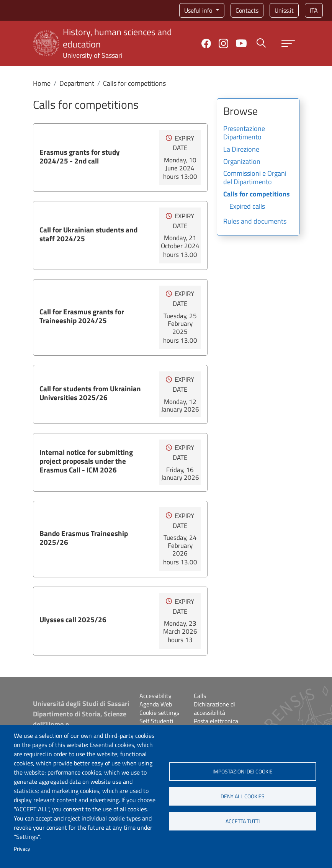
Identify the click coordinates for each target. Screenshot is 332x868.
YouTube (241, 43)
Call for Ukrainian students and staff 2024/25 (88, 234)
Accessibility (155, 696)
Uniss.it (284, 10)
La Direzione (241, 150)
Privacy (22, 849)
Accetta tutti (243, 821)
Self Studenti (156, 721)
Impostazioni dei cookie (243, 772)
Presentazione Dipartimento (244, 133)
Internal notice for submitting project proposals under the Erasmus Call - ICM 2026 (86, 461)
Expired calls (247, 207)
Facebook (206, 43)
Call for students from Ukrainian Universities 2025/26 (90, 393)
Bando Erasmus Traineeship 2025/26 (84, 538)
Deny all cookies (243, 796)
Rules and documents (255, 222)
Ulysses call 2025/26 (73, 619)
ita (314, 10)
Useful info (199, 10)
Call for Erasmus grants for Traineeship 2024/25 (82, 316)
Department (77, 83)
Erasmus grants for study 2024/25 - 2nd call (80, 156)
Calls (200, 696)
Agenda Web (156, 704)
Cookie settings (159, 713)
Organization (242, 162)
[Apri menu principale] (288, 43)
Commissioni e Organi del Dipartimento (255, 178)
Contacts (247, 10)
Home (42, 83)
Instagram (223, 43)
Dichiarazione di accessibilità (214, 708)
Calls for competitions (257, 195)
